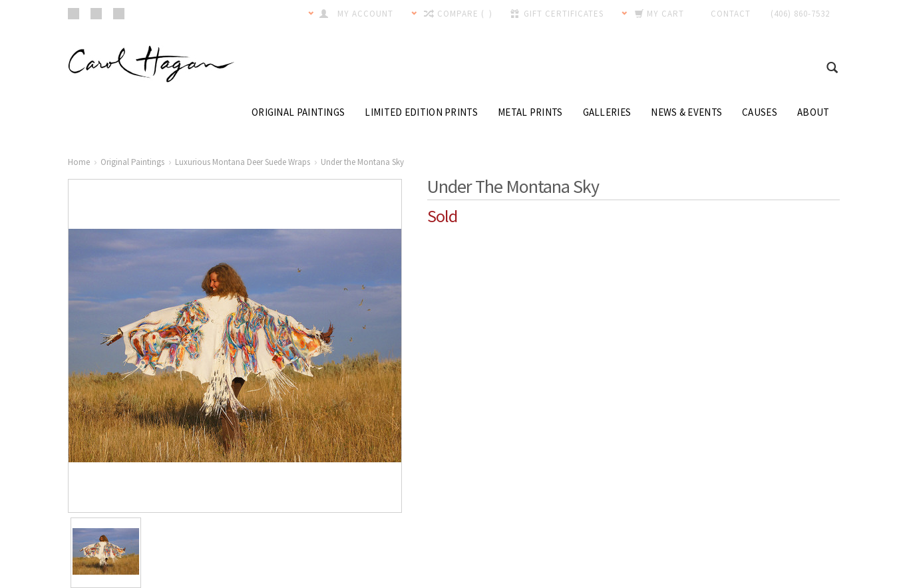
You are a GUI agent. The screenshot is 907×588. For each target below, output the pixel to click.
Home (79, 162)
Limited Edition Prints (421, 112)
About (814, 112)
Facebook (74, 14)
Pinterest (96, 14)
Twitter (119, 14)
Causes (760, 112)
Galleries (607, 112)
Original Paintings (298, 112)
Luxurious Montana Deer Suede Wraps (243, 162)
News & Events (686, 112)
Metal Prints (530, 112)
